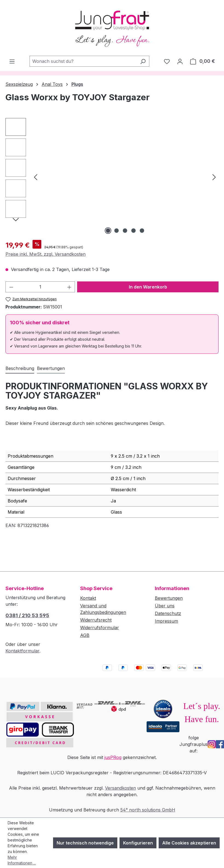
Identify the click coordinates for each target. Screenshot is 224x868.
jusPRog (113, 757)
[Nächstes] (214, 177)
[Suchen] (143, 61)
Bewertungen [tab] (51, 368)
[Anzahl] (40, 287)
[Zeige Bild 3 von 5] (125, 231)
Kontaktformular (22, 651)
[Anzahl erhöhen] (69, 287)
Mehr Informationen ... (22, 860)
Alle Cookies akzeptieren (189, 843)
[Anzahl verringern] (11, 287)
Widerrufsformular (100, 628)
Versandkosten (120, 788)
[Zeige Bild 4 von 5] (133, 231)
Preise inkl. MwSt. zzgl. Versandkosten (46, 254)
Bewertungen (169, 598)
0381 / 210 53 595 (27, 615)
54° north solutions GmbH (148, 810)
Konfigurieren (138, 843)
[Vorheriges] (36, 177)
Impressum (166, 621)
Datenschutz (168, 613)
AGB (85, 635)
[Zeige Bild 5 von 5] (142, 231)
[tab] (20, 369)
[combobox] (83, 61)
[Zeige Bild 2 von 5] (117, 231)
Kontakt (88, 598)
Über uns (165, 606)
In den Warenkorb (148, 287)
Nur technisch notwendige (85, 843)
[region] (112, 177)
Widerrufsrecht (96, 620)
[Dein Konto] (180, 61)
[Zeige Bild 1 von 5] (108, 231)
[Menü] (12, 61)
